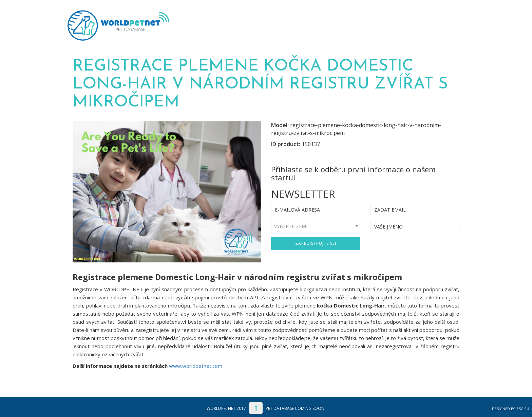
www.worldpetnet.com (196, 366)
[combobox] (316, 226)
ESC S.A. (524, 409)
